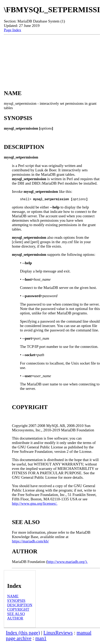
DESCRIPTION (20, 606)
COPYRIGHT (18, 610)
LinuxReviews (58, 633)
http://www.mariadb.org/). (67, 562)
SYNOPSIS (16, 601)
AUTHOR (15, 619)
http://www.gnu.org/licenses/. (35, 504)
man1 (41, 639)
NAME (13, 597)
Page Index (12, 30)
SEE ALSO (16, 615)
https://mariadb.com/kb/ (30, 542)
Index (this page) (23, 633)
